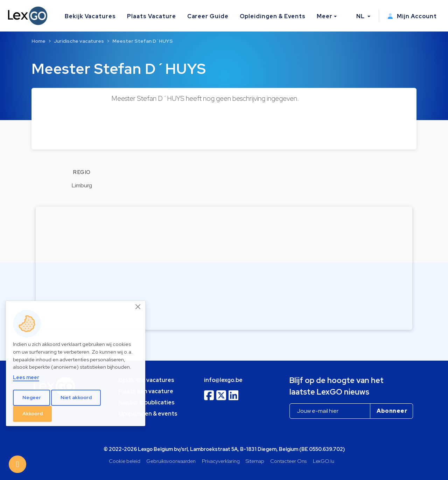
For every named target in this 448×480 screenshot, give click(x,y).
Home (38, 41)
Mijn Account (412, 16)
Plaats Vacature (151, 16)
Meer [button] (325, 16)
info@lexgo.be (223, 380)
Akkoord (33, 413)
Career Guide (208, 16)
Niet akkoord (76, 397)
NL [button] (361, 16)
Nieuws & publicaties (146, 402)
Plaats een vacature (146, 391)
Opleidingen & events (148, 414)
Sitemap (255, 461)
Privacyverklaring (221, 461)
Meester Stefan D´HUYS (143, 41)
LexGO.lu (324, 461)
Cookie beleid (125, 461)
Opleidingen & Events (273, 16)
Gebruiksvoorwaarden (171, 461)
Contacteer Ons (288, 461)
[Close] (138, 307)
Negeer (32, 397)
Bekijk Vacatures (90, 16)
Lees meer (26, 377)
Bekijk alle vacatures (146, 380)
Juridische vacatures (79, 41)
